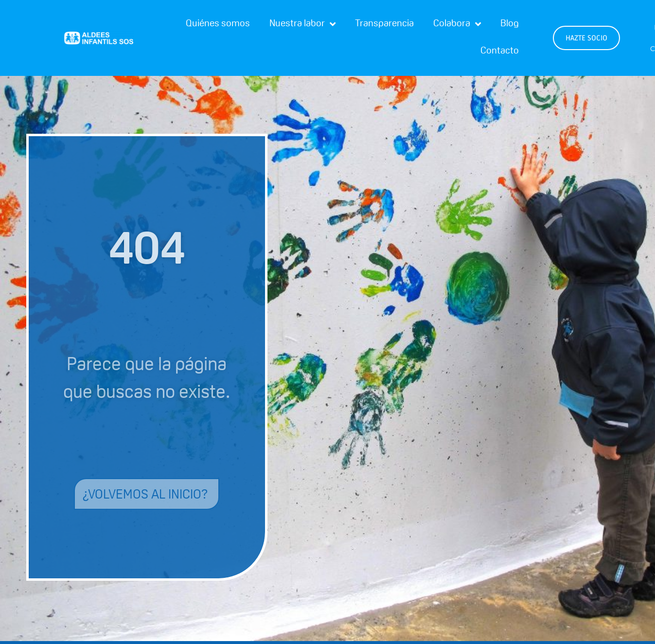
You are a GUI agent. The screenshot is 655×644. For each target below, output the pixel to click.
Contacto (500, 52)
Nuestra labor (302, 24)
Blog (510, 24)
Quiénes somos (218, 24)
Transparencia (384, 24)
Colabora (457, 24)
